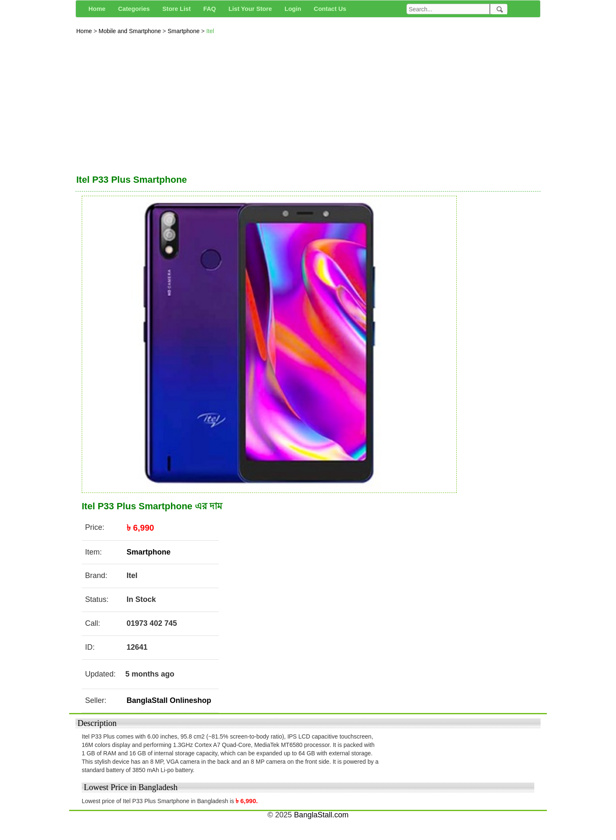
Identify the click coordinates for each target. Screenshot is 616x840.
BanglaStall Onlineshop (169, 700)
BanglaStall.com (321, 815)
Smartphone (184, 31)
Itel (210, 31)
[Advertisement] (308, 102)
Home (85, 31)
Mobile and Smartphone (131, 31)
